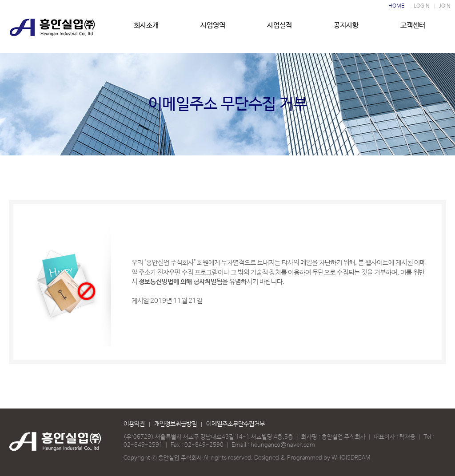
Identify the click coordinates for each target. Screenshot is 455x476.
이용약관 (134, 424)
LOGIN (422, 6)
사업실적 (279, 30)
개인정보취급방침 (176, 424)
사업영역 (213, 30)
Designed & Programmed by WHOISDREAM (312, 458)
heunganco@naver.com (283, 445)
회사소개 (146, 30)
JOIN (445, 6)
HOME (396, 6)
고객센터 (413, 30)
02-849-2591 (143, 445)
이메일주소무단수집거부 (235, 424)
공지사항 (346, 30)
